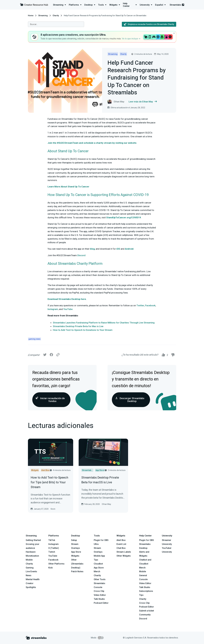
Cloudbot (98, 564)
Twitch (52, 552)
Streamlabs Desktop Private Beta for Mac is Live (78, 326)
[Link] (58, 355)
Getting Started (33, 540)
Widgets (75, 556)
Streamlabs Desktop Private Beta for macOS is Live (100, 480)
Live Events (31, 571)
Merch (97, 571)
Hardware (31, 552)
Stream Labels (124, 552)
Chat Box (121, 548)
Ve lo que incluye (131, 39)
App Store (76, 552)
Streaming (43, 16)
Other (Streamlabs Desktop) (77, 564)
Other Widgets (124, 556)
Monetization (32, 556)
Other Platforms (56, 564)
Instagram (53, 309)
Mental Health (33, 579)
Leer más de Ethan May (143, 102)
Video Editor (100, 595)
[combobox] (56, 24)
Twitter (140, 305)
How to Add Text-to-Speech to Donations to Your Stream (83, 330)
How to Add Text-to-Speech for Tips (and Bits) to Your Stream (49, 482)
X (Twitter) (54, 548)
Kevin (53, 509)
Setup (74, 540)
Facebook (150, 305)
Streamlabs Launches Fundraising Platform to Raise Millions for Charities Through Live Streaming (104, 323)
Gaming (30, 568)
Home (31, 16)
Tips (96, 560)
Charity (56, 16)
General (143, 575)
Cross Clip (99, 591)
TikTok (52, 540)
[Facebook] (51, 355)
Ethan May (106, 504)
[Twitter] (45, 355)
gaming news (34, 339)
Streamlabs (177, 5)
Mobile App (99, 556)
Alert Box (121, 540)
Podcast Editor (101, 603)
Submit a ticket (146, 611)
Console (143, 579)
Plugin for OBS (101, 540)
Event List (121, 544)
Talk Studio (99, 599)
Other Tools (100, 579)
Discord (81, 255)
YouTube (68, 309)
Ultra (96, 544)
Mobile (29, 560)
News (29, 575)
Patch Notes (77, 571)
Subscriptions (146, 591)
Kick (50, 568)
